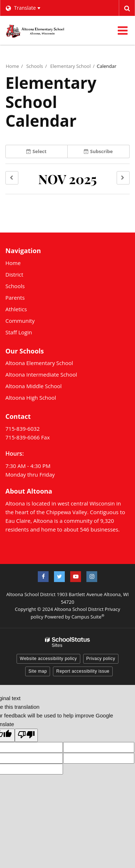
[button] (12, 178)
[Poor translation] (26, 735)
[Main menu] (122, 30)
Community (20, 321)
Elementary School (71, 66)
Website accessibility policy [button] (48, 659)
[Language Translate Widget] (30, 8)
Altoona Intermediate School (41, 374)
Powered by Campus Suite (75, 617)
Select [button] (36, 151)
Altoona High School (31, 398)
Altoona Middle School (33, 386)
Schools (35, 66)
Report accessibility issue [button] (83, 671)
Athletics (16, 309)
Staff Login (19, 332)
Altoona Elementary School (39, 363)
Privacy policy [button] (101, 659)
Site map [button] (38, 671)
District (14, 274)
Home (12, 66)
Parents (15, 298)
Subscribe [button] (98, 151)
